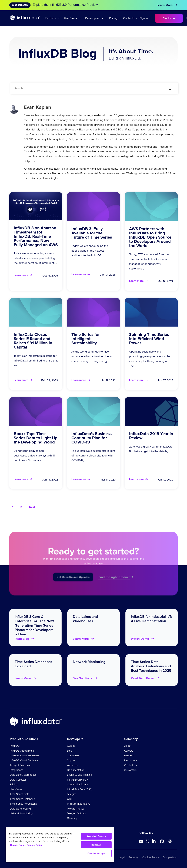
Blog (70, 751)
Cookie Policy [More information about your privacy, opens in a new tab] (18, 845)
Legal (122, 857)
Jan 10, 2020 (165, 480)
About (128, 746)
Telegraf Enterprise (21, 765)
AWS (70, 799)
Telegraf (72, 794)
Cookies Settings (96, 853)
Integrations (17, 770)
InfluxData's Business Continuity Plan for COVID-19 (91, 438)
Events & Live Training (80, 775)
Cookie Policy (151, 857)
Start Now (169, 18)
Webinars (72, 765)
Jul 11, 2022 (109, 380)
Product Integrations (79, 804)
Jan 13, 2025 (108, 275)
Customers (73, 755)
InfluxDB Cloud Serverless (25, 755)
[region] (60, 845)
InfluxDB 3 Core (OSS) (80, 789)
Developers (92, 18)
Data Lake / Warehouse (23, 775)
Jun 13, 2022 (50, 480)
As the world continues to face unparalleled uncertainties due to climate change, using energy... (92, 356)
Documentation (76, 770)
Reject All (96, 845)
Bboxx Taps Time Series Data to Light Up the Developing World (36, 438)
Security (134, 857)
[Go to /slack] (170, 841)
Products (50, 18)
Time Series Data (20, 794)
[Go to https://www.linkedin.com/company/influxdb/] (154, 841)
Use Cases (70, 18)
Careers (129, 751)
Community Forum (77, 784)
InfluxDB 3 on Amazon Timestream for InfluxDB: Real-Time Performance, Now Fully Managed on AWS (36, 236)
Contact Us (130, 18)
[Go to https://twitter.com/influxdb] (147, 842)
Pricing (113, 18)
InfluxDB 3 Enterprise (22, 751)
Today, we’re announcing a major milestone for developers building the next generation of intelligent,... (35, 258)
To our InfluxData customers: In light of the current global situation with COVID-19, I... (93, 456)
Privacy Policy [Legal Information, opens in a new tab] (34, 845)
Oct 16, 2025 (50, 276)
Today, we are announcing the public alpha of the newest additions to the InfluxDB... (90, 251)
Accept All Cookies (96, 836)
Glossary (72, 818)
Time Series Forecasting (24, 804)
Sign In (144, 18)
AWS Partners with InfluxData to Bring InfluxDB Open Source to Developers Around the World (150, 237)
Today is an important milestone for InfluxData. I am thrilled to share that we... (36, 361)
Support (72, 760)
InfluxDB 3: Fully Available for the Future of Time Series (92, 233)
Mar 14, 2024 (166, 281)
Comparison (170, 857)
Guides (71, 746)
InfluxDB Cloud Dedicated (25, 760)
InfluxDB (15, 746)
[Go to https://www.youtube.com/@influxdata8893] (141, 841)
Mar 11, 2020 (108, 480)
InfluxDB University (78, 780)
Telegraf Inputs (75, 809)
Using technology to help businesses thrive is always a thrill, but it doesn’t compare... (35, 456)
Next (32, 507)
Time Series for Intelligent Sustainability (86, 339)
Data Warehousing (20, 809)
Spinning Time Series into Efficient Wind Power (149, 339)
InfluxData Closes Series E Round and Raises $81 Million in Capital (33, 341)
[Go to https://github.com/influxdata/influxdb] (162, 841)
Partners (129, 755)
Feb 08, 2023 (50, 380)
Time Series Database (22, 799)
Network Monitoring (21, 813)
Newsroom (131, 760)
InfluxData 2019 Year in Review (151, 436)
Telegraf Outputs (76, 813)
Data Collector (18, 780)
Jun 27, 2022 (165, 380)
